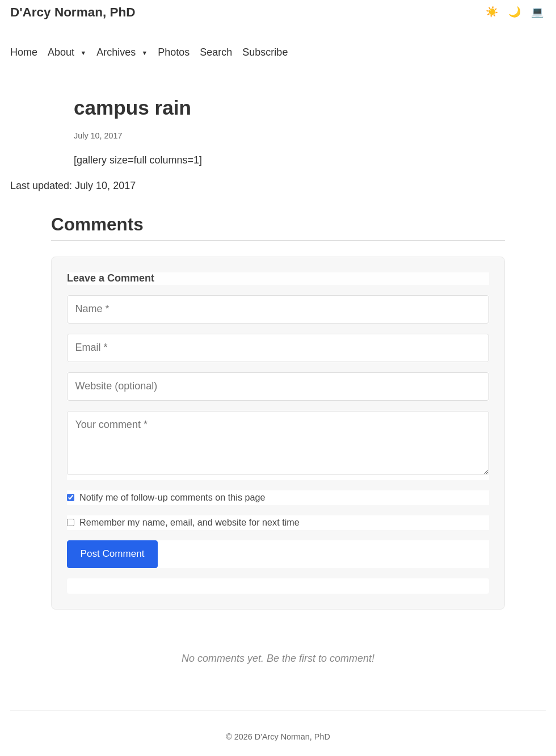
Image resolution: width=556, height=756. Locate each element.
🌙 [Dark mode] (515, 12)
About (67, 52)
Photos (174, 52)
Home (24, 52)
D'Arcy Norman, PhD (73, 12)
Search (216, 52)
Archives (122, 52)
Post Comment (113, 554)
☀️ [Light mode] (492, 12)
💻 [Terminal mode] (537, 12)
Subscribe (265, 52)
